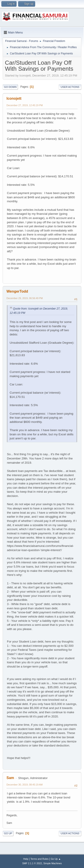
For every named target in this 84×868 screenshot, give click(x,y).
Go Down (10, 87)
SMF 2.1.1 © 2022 (32, 863)
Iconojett (14, 98)
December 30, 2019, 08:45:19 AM (25, 785)
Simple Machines (53, 863)
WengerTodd (17, 291)
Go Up (8, 833)
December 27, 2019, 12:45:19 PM (25, 105)
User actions (70, 87)
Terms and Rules (40, 859)
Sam (10, 778)
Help (26, 859)
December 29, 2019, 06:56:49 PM (25, 298)
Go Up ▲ (56, 859)
